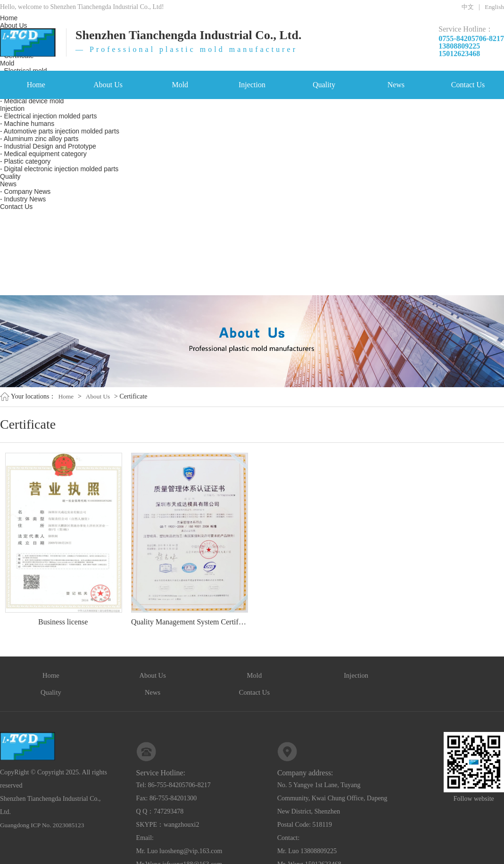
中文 (466, 7)
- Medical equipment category (43, 154)
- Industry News (23, 199)
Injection (252, 85)
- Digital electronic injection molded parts (59, 169)
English (494, 7)
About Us (108, 85)
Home (36, 85)
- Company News (25, 191)
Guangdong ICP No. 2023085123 (44, 810)
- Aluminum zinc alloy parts (39, 139)
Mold (180, 85)
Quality (324, 85)
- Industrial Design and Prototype (48, 146)
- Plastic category (25, 161)
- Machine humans (27, 124)
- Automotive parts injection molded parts (60, 131)
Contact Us (468, 85)
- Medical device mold (32, 101)
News (396, 85)
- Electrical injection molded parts (48, 116)
